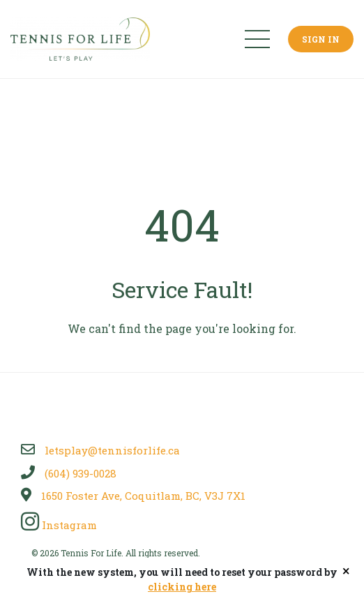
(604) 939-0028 (69, 473)
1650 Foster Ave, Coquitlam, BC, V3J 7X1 (133, 496)
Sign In (321, 39)
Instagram (59, 525)
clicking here (182, 587)
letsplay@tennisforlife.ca (100, 450)
